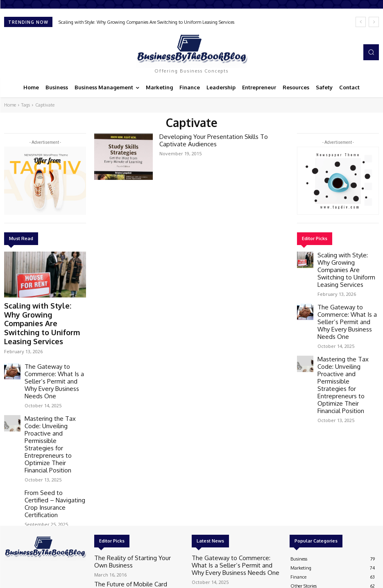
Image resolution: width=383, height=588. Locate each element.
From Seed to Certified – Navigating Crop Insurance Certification (52, 425)
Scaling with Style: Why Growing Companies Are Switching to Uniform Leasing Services (146, 22)
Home (10, 105)
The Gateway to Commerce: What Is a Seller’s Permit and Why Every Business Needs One (53, 349)
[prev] (361, 22)
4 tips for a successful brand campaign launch (133, 518)
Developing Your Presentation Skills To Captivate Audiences (220, 139)
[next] (374, 22)
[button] (371, 52)
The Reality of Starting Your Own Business (137, 473)
